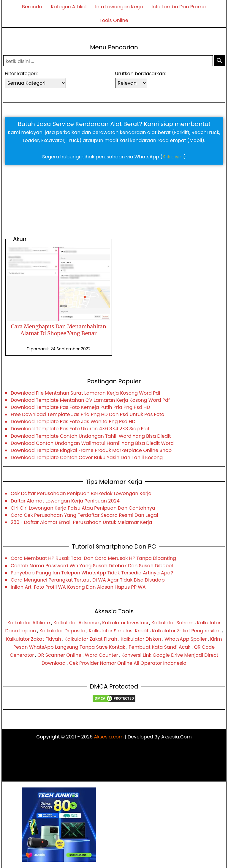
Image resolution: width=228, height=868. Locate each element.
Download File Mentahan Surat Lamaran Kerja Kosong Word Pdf (86, 393)
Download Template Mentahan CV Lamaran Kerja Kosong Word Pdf (90, 400)
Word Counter (102, 655)
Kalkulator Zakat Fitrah (91, 639)
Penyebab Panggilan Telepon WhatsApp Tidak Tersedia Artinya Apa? (92, 573)
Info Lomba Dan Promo (179, 7)
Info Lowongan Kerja (119, 7)
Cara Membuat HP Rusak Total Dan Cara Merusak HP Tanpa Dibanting (93, 558)
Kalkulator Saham (172, 623)
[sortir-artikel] (131, 83)
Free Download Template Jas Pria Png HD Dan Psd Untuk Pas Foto (87, 414)
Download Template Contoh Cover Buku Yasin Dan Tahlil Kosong (87, 457)
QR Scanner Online (59, 655)
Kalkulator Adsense (76, 623)
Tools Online (114, 20)
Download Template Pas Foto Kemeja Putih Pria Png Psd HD (80, 407)
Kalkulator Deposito (62, 631)
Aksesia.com (109, 737)
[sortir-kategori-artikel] (35, 83)
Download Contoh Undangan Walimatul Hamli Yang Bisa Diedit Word (92, 443)
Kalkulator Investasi (125, 623)
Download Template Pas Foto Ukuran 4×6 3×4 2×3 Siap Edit (80, 429)
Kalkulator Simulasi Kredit (119, 631)
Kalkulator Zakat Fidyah (33, 639)
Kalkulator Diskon (141, 639)
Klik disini (173, 157)
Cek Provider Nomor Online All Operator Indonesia (128, 663)
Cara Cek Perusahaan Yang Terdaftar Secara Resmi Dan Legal (84, 515)
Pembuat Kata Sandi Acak (160, 647)
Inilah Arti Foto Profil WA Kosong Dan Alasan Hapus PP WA (78, 587)
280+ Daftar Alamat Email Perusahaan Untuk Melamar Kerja (81, 522)
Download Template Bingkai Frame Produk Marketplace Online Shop (91, 450)
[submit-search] (219, 61)
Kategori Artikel (69, 7)
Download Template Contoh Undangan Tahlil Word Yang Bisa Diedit (91, 436)
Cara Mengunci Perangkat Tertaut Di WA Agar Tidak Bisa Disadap (88, 580)
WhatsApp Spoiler (186, 639)
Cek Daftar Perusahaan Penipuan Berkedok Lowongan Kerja (81, 493)
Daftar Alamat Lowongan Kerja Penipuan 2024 (65, 501)
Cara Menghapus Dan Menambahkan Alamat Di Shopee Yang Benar (59, 330)
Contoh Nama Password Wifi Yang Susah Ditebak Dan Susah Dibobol (92, 566)
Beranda (32, 7)
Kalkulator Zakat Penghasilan (186, 631)
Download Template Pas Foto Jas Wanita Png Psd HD (73, 422)
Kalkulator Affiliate (29, 623)
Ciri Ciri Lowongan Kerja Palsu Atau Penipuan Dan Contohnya (83, 508)
